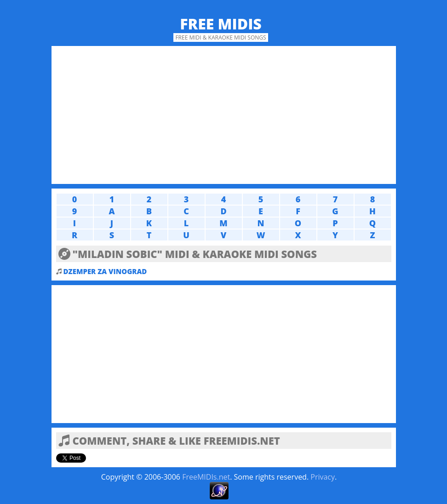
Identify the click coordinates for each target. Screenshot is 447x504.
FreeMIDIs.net (206, 477)
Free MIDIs (221, 24)
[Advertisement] (224, 115)
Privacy (323, 477)
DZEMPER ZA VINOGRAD (105, 271)
